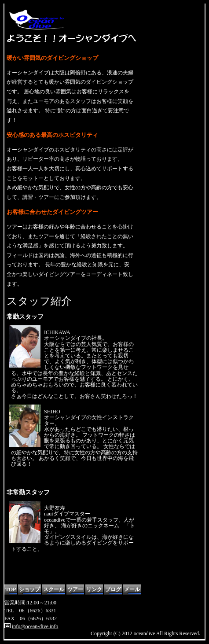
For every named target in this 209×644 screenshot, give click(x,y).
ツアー (75, 589)
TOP (11, 589)
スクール (54, 589)
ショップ (29, 589)
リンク (94, 589)
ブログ (113, 589)
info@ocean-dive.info (35, 626)
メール (132, 589)
